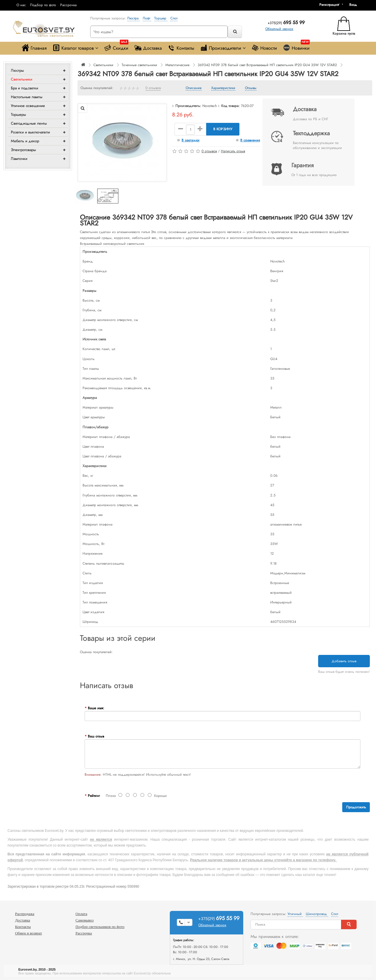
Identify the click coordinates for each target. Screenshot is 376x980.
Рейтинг (94, 796)
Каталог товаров (75, 48)
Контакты (181, 48)
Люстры (17, 70)
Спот (174, 18)
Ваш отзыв (96, 736)
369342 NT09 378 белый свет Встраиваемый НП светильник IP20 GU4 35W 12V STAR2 (267, 65)
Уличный (295, 914)
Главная (34, 48)
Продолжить (356, 807)
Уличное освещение (28, 106)
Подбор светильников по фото (100, 927)
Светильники (22, 79)
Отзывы (251, 88)
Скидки (116, 47)
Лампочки (19, 159)
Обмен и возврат (28, 933)
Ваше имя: (96, 708)
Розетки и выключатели (30, 132)
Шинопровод (317, 914)
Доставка (148, 48)
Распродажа (25, 914)
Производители (223, 48)
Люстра (134, 18)
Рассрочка (68, 5)
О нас (21, 5)
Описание (194, 88)
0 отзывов (153, 88)
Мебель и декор (25, 141)
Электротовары (23, 150)
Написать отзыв (233, 151)
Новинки (296, 47)
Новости (264, 48)
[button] (355, 5)
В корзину (223, 129)
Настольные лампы (27, 97)
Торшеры (18, 114)
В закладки (190, 140)
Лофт (147, 18)
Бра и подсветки (25, 88)
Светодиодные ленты (29, 123)
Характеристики (223, 88)
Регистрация (329, 5)
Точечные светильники (139, 65)
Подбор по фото (43, 5)
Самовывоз (85, 920)
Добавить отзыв (344, 661)
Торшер (161, 18)
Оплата (81, 914)
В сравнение (250, 140)
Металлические (177, 65)
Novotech (210, 106)
